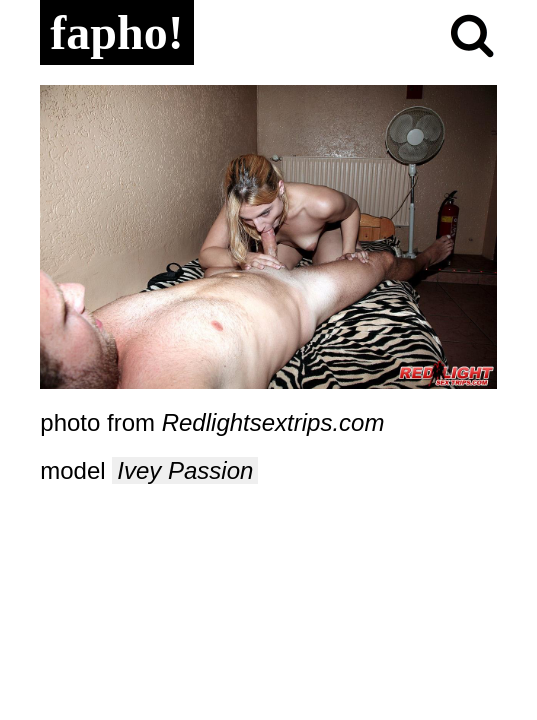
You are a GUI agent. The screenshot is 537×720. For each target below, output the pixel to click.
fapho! (116, 32)
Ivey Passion (185, 470)
